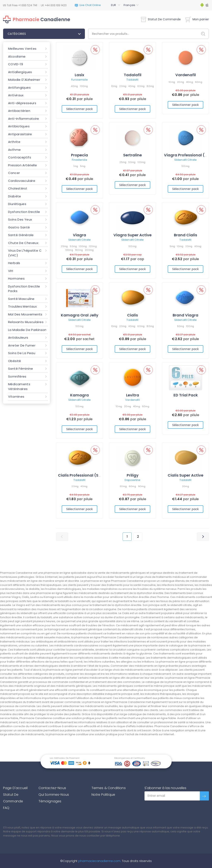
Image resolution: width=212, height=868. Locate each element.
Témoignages (50, 801)
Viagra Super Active (132, 235)
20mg (123, 86)
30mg (123, 486)
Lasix (79, 75)
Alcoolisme (17, 56)
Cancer (14, 173)
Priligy (133, 475)
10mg (114, 86)
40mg (74, 86)
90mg (142, 486)
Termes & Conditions (109, 788)
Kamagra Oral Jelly (80, 315)
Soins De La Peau (22, 353)
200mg (89, 250)
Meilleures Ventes (22, 49)
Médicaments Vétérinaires (19, 386)
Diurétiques (17, 204)
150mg (79, 250)
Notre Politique (103, 795)
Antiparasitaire (20, 134)
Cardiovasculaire (22, 181)
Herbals (14, 263)
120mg (93, 246)
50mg (132, 162)
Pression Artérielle (22, 165)
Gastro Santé (19, 227)
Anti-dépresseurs (22, 103)
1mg (76, 166)
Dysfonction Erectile (24, 212)
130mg (69, 250)
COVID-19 (16, 64)
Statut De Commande (161, 19)
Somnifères (17, 376)
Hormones (16, 278)
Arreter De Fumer (22, 345)
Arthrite (14, 142)
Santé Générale (21, 235)
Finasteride (79, 160)
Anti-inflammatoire (24, 119)
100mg (84, 86)
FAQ (6, 808)
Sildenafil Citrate (185, 160)
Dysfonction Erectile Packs (24, 289)
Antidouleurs (18, 337)
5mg (83, 166)
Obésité (15, 361)
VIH (11, 271)
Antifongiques (19, 88)
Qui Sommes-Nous (54, 795)
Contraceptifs (20, 157)
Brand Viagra (185, 315)
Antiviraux (16, 95)
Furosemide (79, 80)
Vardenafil (186, 75)
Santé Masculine (21, 299)
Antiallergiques (20, 72)
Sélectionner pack (79, 109)
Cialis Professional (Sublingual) (88, 475)
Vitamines (16, 397)
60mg (141, 86)
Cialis (132, 315)
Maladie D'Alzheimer (24, 80)
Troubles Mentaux (22, 306)
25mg (123, 162)
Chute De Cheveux (23, 243)
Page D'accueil (15, 788)
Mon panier (197, 19)
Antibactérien (19, 111)
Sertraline (132, 155)
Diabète (15, 196)
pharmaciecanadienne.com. (99, 861)
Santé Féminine (20, 369)
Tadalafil (133, 75)
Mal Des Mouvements (25, 314)
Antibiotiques (19, 126)
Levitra (133, 395)
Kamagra (79, 395)
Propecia (79, 155)
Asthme (14, 150)
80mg (150, 86)
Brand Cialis (185, 235)
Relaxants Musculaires (26, 322)
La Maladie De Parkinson (27, 330)
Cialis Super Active (185, 475)
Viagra (79, 235)
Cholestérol (17, 188)
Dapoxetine (132, 480)
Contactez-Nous (52, 788)
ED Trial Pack (186, 395)
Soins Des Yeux (20, 219)
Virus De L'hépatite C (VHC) (25, 253)
